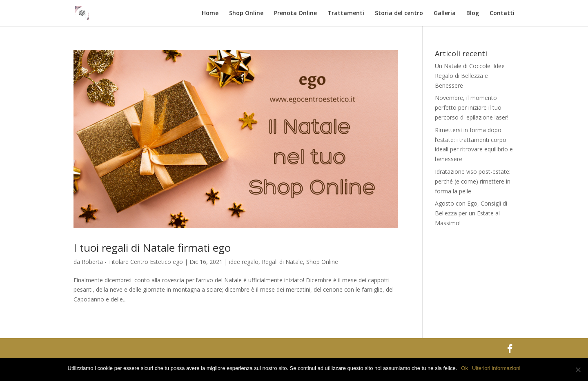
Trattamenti (346, 13)
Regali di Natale (282, 262)
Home (210, 13)
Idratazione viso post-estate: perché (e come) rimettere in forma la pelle (473, 181)
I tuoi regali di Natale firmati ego (152, 248)
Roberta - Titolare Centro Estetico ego (132, 262)
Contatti (502, 13)
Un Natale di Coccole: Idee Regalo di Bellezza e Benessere (470, 76)
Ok (464, 368)
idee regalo (244, 262)
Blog (473, 13)
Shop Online (246, 13)
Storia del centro (399, 13)
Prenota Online (295, 13)
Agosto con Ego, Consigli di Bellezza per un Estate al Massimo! (471, 213)
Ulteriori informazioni (496, 368)
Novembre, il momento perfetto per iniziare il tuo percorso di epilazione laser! (472, 107)
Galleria (445, 13)
